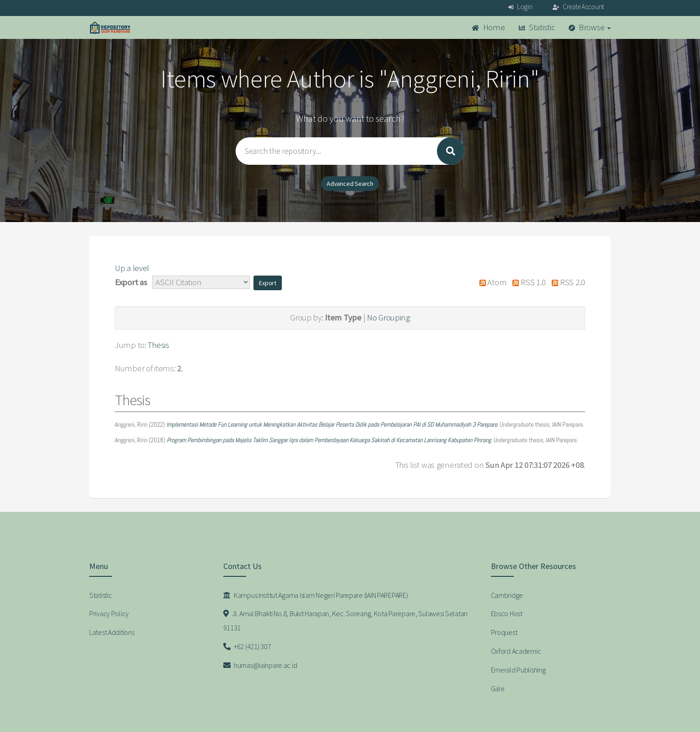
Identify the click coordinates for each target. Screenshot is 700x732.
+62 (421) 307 (247, 646)
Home (488, 27)
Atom (491, 282)
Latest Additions (112, 632)
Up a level (132, 268)
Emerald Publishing (518, 670)
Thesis (158, 345)
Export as (131, 282)
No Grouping (388, 317)
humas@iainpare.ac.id (260, 665)
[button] (268, 283)
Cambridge (507, 595)
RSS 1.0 (527, 282)
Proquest (504, 632)
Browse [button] (590, 27)
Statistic (537, 27)
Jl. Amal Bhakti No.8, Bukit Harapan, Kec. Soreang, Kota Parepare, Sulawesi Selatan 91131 (346, 621)
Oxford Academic (516, 651)
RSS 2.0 (566, 282)
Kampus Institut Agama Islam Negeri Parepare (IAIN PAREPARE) (316, 595)
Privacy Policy (109, 613)
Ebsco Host (507, 613)
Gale (498, 689)
